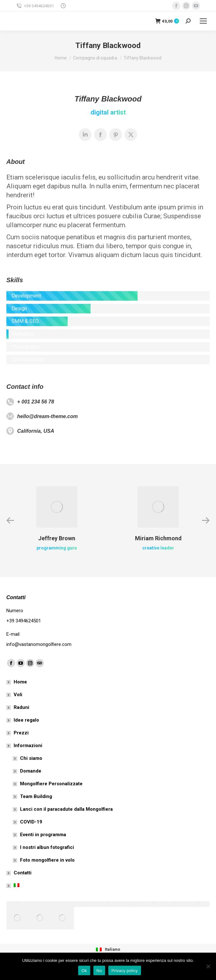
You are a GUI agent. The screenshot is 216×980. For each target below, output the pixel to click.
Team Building (36, 796)
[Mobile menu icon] (203, 21)
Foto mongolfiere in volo (47, 860)
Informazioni (25, 745)
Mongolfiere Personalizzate (51, 784)
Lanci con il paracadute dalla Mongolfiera (66, 809)
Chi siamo (31, 758)
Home (20, 682)
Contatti (23, 873)
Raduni (21, 707)
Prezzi (21, 733)
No (99, 971)
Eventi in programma (43, 835)
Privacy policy (125, 971)
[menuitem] (108, 949)
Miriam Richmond (158, 538)
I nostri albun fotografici (47, 847)
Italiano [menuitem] (112, 949)
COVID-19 (31, 822)
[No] (208, 966)
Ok (84, 971)
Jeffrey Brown (57, 538)
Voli (18, 695)
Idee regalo (26, 720)
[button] (10, 521)
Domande (31, 771)
